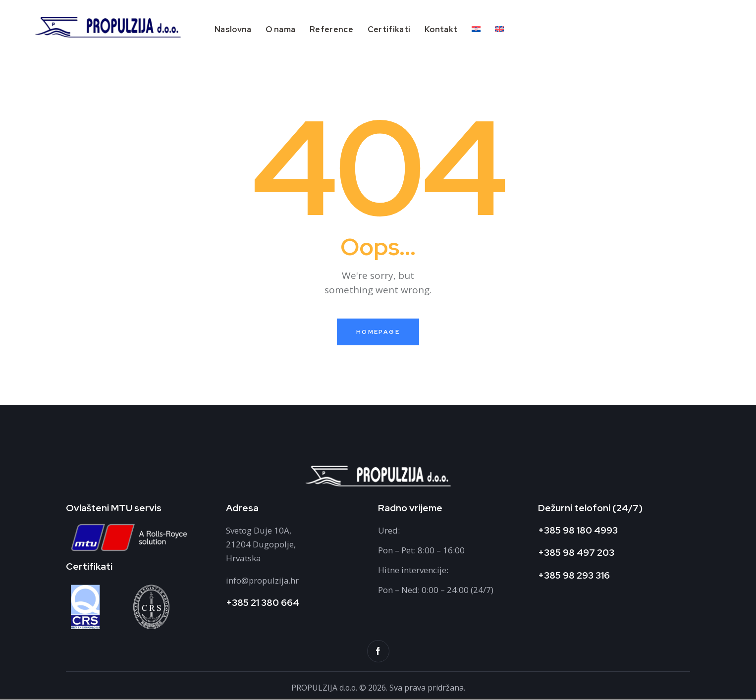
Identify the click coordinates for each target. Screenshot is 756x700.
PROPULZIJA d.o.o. (325, 688)
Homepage (378, 332)
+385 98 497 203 (576, 553)
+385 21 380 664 (263, 603)
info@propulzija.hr (263, 581)
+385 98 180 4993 (578, 530)
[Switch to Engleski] (499, 30)
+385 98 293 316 (574, 575)
